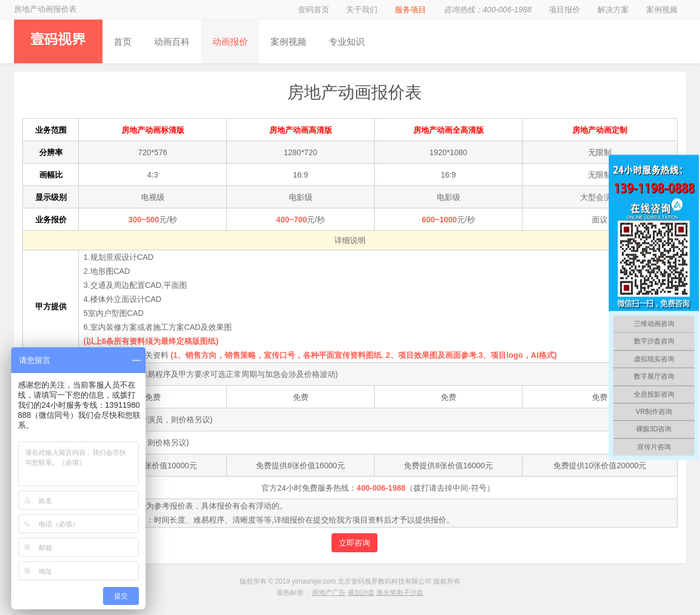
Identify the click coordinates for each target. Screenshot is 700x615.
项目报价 (564, 10)
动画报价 (230, 42)
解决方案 (613, 10)
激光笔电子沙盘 (400, 593)
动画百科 (172, 42)
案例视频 (662, 10)
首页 (123, 42)
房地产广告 (329, 593)
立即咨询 (354, 543)
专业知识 (347, 42)
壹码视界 (58, 41)
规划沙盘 (361, 593)
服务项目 (410, 10)
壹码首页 (314, 10)
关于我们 (362, 10)
